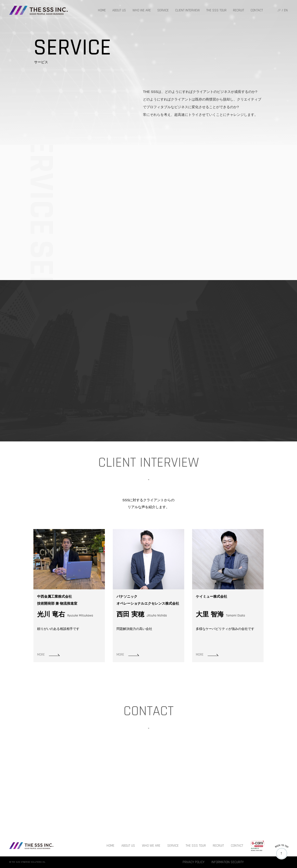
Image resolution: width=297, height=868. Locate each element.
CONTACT (257, 11)
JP (279, 11)
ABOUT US (119, 11)
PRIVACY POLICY (194, 862)
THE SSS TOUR (216, 11)
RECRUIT (239, 11)
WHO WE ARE (142, 11)
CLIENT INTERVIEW (187, 11)
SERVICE (163, 11)
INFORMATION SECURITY (228, 862)
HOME (102, 11)
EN (286, 11)
